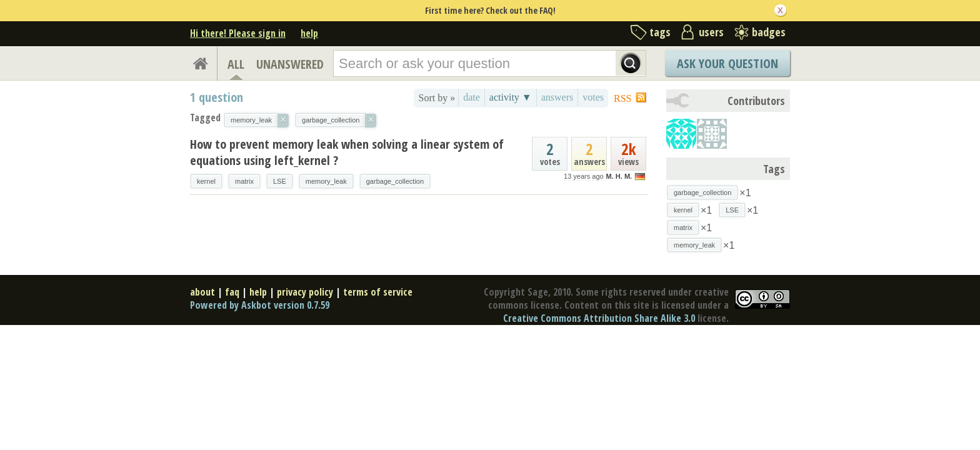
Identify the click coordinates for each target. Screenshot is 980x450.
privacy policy (305, 292)
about (202, 292)
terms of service (378, 292)
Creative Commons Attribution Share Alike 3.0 (599, 318)
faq (232, 292)
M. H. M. (619, 176)
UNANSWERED (290, 64)
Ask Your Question (727, 63)
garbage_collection (395, 181)
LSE (280, 181)
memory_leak (326, 181)
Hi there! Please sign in (238, 33)
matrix (244, 181)
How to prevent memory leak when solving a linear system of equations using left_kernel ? (347, 152)
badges (769, 32)
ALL (236, 64)
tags (660, 32)
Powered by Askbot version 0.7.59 (260, 305)
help (309, 33)
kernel (206, 181)
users (711, 32)
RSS (622, 98)
